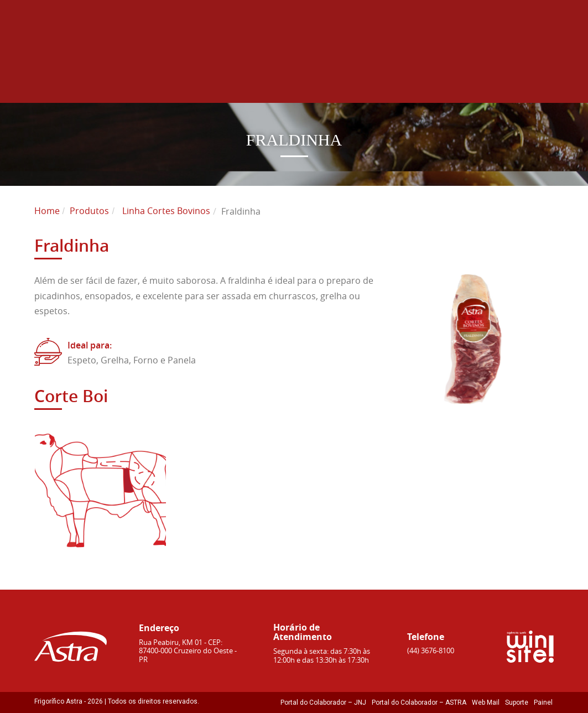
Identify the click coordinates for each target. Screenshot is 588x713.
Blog (399, 86)
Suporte (517, 702)
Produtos (220, 86)
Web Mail (486, 702)
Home (52, 86)
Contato (537, 86)
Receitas (461, 86)
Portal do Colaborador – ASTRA (419, 702)
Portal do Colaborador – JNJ (323, 702)
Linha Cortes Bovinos (166, 211)
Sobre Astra (129, 86)
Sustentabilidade (317, 86)
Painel (543, 702)
